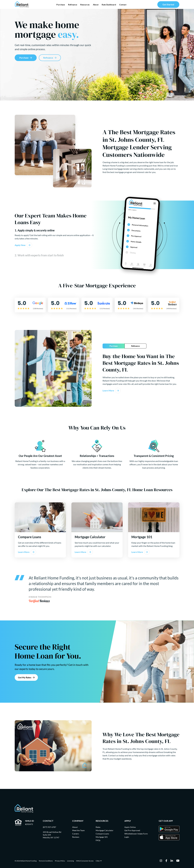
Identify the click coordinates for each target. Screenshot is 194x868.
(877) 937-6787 (49, 827)
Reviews (76, 837)
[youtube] (178, 861)
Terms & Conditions (46, 861)
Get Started (168, 4)
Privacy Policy (60, 861)
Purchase (61, 5)
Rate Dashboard (109, 5)
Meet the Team (78, 830)
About (96, 5)
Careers (76, 834)
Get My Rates (25, 677)
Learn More (108, 390)
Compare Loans (102, 834)
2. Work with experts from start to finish (39, 255)
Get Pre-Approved (132, 830)
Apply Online (130, 827)
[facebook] (166, 861)
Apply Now (20, 245)
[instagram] (161, 861)
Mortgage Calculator (105, 830)
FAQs (98, 840)
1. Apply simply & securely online (35, 230)
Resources (85, 5)
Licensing (71, 861)
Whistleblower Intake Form (136, 834)
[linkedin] (172, 861)
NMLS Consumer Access (85, 861)
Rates (98, 827)
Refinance (73, 5)
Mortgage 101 (102, 837)
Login (127, 837)
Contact (123, 5)
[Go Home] (22, 4)
